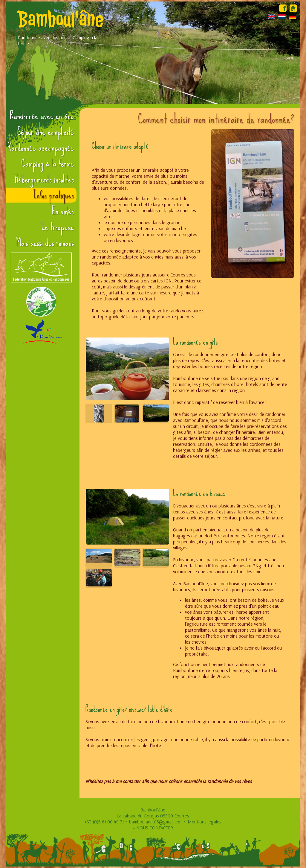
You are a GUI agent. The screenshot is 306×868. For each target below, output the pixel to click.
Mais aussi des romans (45, 243)
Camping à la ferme (48, 163)
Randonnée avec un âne (42, 116)
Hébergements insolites (44, 179)
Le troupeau (58, 227)
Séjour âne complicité (46, 132)
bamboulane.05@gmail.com (156, 822)
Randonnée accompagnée (41, 148)
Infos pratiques (53, 195)
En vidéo (63, 211)
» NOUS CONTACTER (153, 828)
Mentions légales (205, 822)
